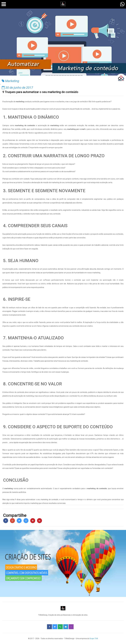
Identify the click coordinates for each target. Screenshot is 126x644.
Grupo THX (94, 638)
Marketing (10, 81)
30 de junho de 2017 (17, 88)
